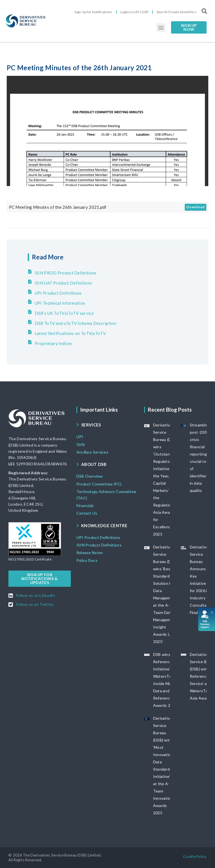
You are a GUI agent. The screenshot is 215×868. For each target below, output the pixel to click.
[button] (161, 28)
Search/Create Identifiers (177, 12)
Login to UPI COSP (135, 12)
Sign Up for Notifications (94, 12)
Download (196, 207)
